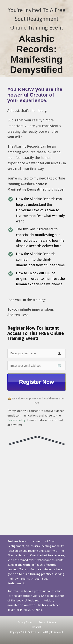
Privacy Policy (16, 420)
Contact (37, 627)
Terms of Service (47, 622)
